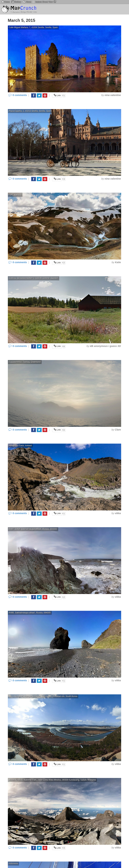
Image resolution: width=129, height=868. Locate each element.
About (27, 2)
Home (5, 2)
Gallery (16, 2)
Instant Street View (46, 2)
